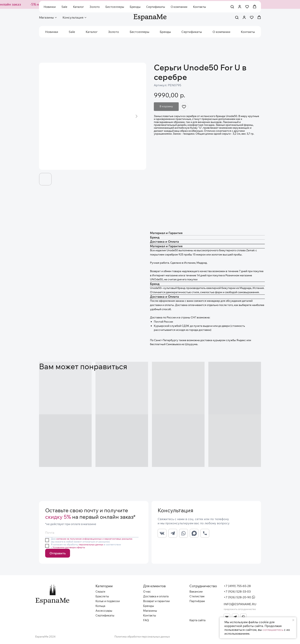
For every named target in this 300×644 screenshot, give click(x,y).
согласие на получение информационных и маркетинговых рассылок (94, 539)
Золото (114, 32)
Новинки (52, 32)
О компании (221, 32)
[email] (92, 533)
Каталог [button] (92, 32)
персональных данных (91, 544)
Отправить (58, 553)
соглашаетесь (273, 630)
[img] (227, 617)
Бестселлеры (139, 32)
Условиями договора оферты (69, 547)
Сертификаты (192, 32)
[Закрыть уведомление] (293, 620)
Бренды (165, 32)
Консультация (73, 17)
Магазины (46, 17)
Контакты (248, 32)
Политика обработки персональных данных (142, 637)
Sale (72, 32)
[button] (237, 17)
